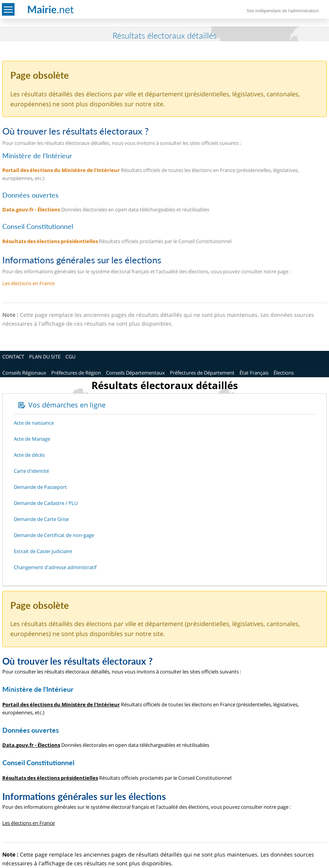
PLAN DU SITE (45, 357)
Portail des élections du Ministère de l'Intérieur (61, 170)
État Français (254, 373)
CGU (70, 357)
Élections (284, 373)
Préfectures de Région (76, 373)
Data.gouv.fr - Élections (31, 209)
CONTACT (13, 357)
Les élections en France (29, 283)
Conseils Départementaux (135, 373)
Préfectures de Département (202, 373)
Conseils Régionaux (24, 373)
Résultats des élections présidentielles (50, 241)
